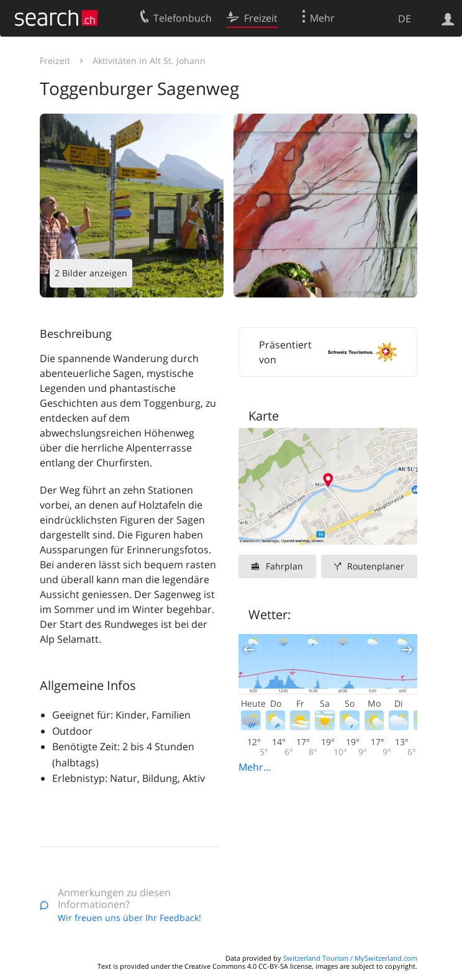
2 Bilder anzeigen (91, 273)
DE (405, 19)
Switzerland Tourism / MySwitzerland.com (350, 958)
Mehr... (255, 767)
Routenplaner (376, 566)
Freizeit (55, 61)
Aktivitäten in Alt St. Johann (149, 61)
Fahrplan (284, 566)
